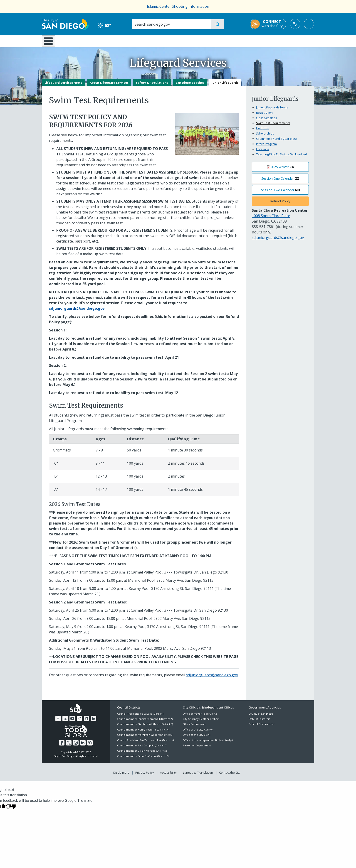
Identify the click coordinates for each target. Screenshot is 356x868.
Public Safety (248, 41)
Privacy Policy (145, 776)
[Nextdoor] (87, 722)
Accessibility (168, 776)
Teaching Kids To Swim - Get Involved (282, 157)
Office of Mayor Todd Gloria (200, 717)
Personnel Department (197, 749)
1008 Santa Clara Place (271, 219)
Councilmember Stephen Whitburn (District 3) (145, 727)
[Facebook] (58, 722)
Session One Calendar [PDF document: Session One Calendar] (278, 182)
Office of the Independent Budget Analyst (208, 743)
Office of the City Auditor (198, 733)
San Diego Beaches (190, 86)
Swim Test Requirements (273, 126)
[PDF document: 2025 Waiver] (280, 170)
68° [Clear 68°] (104, 25)
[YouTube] (72, 722)
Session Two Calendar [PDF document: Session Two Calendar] (278, 193)
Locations (263, 152)
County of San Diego (261, 717)
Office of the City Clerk (197, 738)
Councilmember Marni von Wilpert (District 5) (145, 738)
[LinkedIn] (94, 722)
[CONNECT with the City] (268, 24)
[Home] (51, 43)
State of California (259, 722)
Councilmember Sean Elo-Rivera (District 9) (143, 759)
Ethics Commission (194, 727)
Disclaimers (121, 776)
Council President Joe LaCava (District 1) (141, 717)
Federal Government (262, 727)
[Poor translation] (11, 809)
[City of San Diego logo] (65, 24)
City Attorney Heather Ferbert (201, 722)
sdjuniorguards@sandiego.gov (212, 678)
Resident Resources (122, 41)
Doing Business (162, 41)
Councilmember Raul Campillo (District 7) (142, 749)
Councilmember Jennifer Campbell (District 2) (145, 722)
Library (203, 41)
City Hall (292, 41)
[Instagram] (79, 722)
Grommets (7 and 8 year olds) (276, 142)
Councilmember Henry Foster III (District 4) (143, 733)
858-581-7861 (263, 230)
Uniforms (262, 131)
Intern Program (266, 147)
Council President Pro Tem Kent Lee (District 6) (146, 743)
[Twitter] (65, 722)
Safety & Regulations (152, 86)
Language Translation (198, 776)
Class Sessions (267, 121)
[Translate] (295, 24)
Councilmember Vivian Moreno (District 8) (143, 754)
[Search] (171, 24)
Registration (264, 116)
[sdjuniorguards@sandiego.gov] (77, 311)
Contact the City (230, 776)
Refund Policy (280, 205)
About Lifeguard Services (109, 86)
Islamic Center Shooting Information (178, 6)
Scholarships (265, 137)
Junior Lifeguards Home (272, 110)
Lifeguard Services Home (63, 86)
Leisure (80, 41)
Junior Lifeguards (225, 86)
